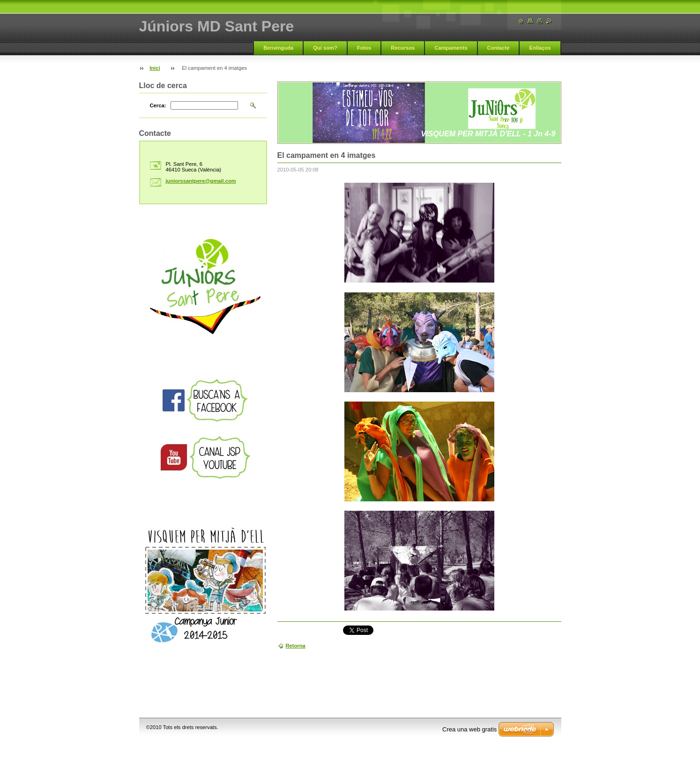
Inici (155, 68)
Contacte (499, 48)
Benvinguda (278, 48)
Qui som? (325, 48)
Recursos (403, 48)
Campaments (451, 48)
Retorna (296, 646)
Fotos (364, 48)
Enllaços (540, 48)
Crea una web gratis (469, 729)
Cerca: (158, 105)
